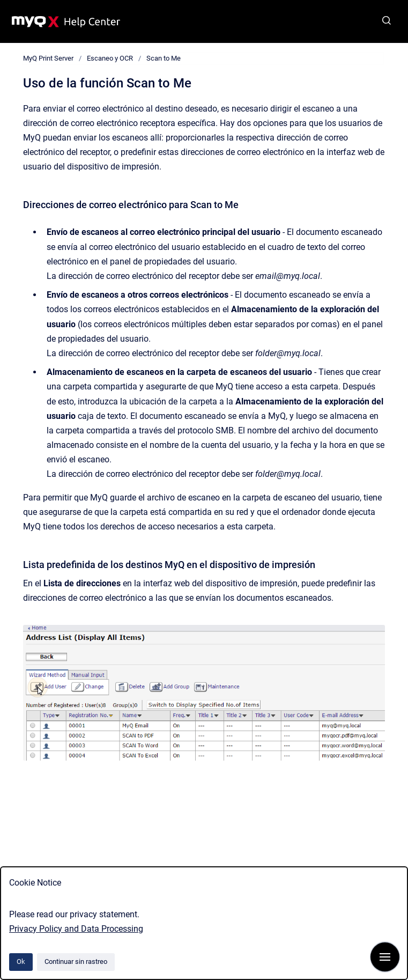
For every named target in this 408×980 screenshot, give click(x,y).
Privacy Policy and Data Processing (76, 929)
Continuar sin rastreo (76, 961)
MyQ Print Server (48, 58)
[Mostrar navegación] (385, 957)
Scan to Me (164, 58)
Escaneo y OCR (110, 58)
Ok (21, 961)
